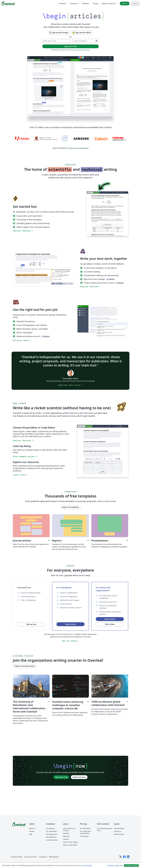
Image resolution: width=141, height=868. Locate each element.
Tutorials (66, 839)
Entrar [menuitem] (135, 4)
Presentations (110, 540)
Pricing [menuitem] (95, 4)
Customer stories (52, 840)
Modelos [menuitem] (86, 4)
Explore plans (71, 624)
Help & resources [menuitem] (108, 4)
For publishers (51, 837)
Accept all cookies (131, 865)
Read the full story (71, 385)
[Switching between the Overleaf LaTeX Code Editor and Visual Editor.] (107, 214)
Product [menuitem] (62, 4)
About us (32, 828)
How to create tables (70, 845)
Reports (70, 540)
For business (50, 828)
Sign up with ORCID (82, 33)
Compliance (43, 857)
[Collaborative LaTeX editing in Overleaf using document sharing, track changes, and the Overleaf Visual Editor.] (71, 86)
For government (52, 834)
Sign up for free (61, 777)
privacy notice (86, 50)
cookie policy (88, 865)
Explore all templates (71, 507)
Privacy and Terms (31, 857)
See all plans (71, 641)
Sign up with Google (59, 33)
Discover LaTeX (22, 340)
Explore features (23, 231)
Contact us (118, 831)
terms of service (74, 50)
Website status (119, 834)
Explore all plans (79, 777)
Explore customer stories (25, 666)
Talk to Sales (110, 624)
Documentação (119, 828)
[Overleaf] (8, 4)
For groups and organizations (85, 832)
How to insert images (70, 842)
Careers (32, 831)
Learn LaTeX (20, 475)
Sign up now (31, 624)
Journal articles (31, 540)
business (72, 148)
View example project (25, 456)
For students (84, 836)
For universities (51, 831)
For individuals (85, 828)
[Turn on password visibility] (96, 41)
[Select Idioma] (54, 857)
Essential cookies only (115, 865)
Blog (31, 834)
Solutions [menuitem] (74, 4)
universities (84, 148)
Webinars (66, 836)
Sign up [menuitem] (125, 4)
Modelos (66, 833)
